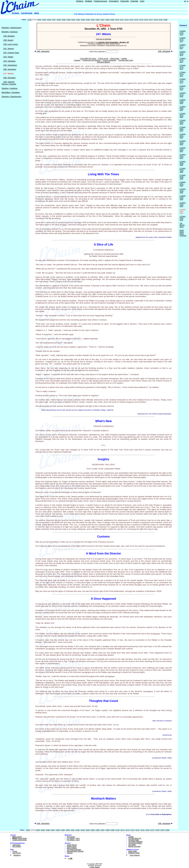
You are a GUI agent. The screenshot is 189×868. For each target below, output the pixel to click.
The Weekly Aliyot (182, 225)
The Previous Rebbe (135, 843)
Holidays (80, 1)
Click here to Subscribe (104, 39)
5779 (161, 20)
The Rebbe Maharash (136, 842)
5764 (88, 20)
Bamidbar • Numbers (11, 92)
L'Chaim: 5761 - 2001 (183, 156)
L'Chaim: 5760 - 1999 (183, 163)
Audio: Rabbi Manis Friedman (183, 233)
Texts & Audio (20, 838)
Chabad (131, 837)
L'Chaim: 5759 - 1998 (183, 170)
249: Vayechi (9, 82)
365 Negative (17, 846)
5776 (146, 20)
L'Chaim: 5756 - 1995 (183, 191)
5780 (166, 20)
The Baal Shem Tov (135, 838)
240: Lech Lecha (11, 44)
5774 (136, 20)
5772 (127, 20)
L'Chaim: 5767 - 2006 (183, 115)
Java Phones (17, 853)
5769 (112, 20)
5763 (83, 20)
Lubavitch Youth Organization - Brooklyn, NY (113, 42)
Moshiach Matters (103, 62)
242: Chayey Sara (11, 53)
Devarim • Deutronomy (11, 28)
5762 (78, 20)
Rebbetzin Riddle (134, 853)
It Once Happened (109, 60)
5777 (151, 20)
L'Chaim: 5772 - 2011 (183, 81)
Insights (124, 58)
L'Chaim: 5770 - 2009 (183, 95)
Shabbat (88, 1)
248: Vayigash (9, 78)
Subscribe (125, 1)
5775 (141, 20)
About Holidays (72, 848)
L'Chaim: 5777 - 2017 (183, 46)
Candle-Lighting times (20, 840)
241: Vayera (8, 49)
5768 (107, 20)
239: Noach (8, 40)
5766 (98, 20)
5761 (73, 20)
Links (142, 1)
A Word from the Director (92, 60)
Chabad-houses (101, 1)
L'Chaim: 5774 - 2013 (183, 67)
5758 (59, 20)
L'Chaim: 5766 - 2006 (183, 122)
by (70, 859)
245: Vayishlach (10, 65)
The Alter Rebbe (134, 840)
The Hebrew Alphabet (74, 850)
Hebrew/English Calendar (75, 851)
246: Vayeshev (10, 69)
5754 (39, 20)
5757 (54, 20)
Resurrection (71, 837)
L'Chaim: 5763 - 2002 (183, 143)
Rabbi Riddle (133, 851)
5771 (122, 20)
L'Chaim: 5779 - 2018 (183, 33)
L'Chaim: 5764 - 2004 (183, 136)
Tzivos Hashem (135, 855)
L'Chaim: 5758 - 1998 (183, 177)
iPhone (15, 851)
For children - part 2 (73, 840)
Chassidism (114, 1)
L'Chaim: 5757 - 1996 (183, 184)
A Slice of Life (103, 58)
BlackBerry (17, 855)
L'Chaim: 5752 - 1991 (183, 218)
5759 (64, 20)
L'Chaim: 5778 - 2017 (183, 39)
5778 (156, 20)
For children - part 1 (73, 838)
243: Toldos (8, 57)
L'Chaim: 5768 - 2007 (183, 108)
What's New (115, 58)
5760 (68, 20)
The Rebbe (132, 845)
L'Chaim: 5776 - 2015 (183, 53)
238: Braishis (9, 36)
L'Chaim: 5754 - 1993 (183, 204)
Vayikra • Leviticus (10, 88)
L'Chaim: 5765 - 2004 (183, 129)
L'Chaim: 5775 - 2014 (183, 60)
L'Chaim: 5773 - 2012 (183, 74)
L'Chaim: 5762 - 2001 (183, 149)
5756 (49, 20)
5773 (132, 20)
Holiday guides (72, 846)
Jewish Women (72, 845)
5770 (117, 20)
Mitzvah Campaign (135, 846)
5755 (44, 20)
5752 (30, 20)
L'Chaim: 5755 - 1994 (183, 197)
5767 (102, 20)
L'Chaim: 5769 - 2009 (183, 101)
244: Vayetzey (9, 61)
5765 (93, 20)
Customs (77, 60)
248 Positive (16, 845)
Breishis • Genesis (10, 32)
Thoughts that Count (126, 60)
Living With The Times (88, 58)
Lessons (17, 837)
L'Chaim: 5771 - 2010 (183, 88)
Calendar (134, 1)
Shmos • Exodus (9, 84)
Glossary (70, 853)
